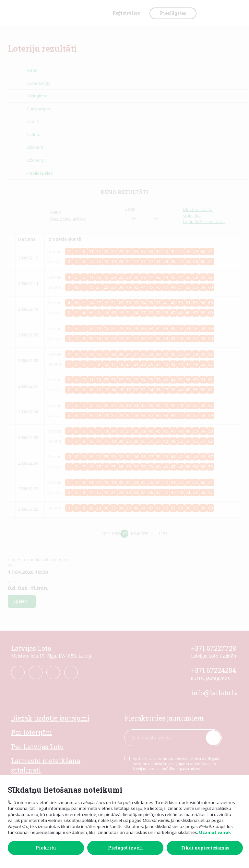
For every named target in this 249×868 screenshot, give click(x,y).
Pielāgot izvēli (125, 848)
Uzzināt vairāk (215, 832)
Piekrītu (46, 848)
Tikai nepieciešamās (205, 848)
